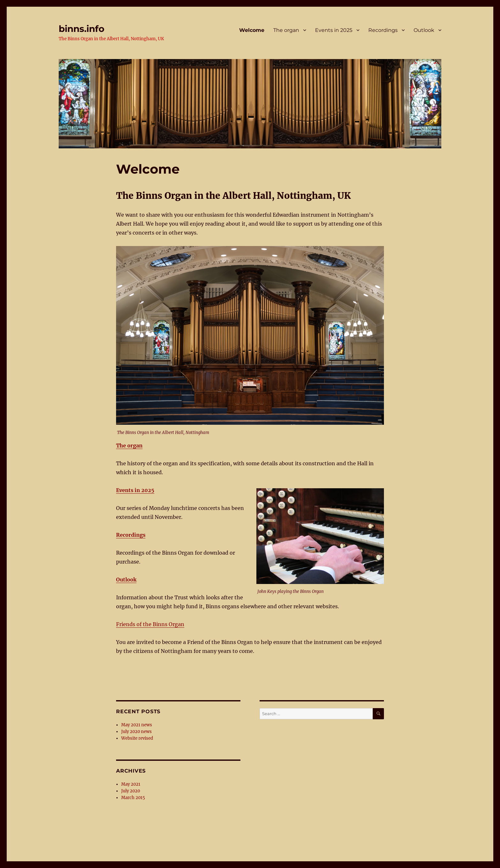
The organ (286, 30)
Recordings (383, 30)
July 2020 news (136, 732)
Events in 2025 (334, 30)
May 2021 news (137, 725)
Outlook (424, 30)
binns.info (81, 29)
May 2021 (131, 784)
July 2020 (131, 791)
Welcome (252, 30)
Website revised (137, 738)
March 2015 (133, 798)
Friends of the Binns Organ (150, 624)
